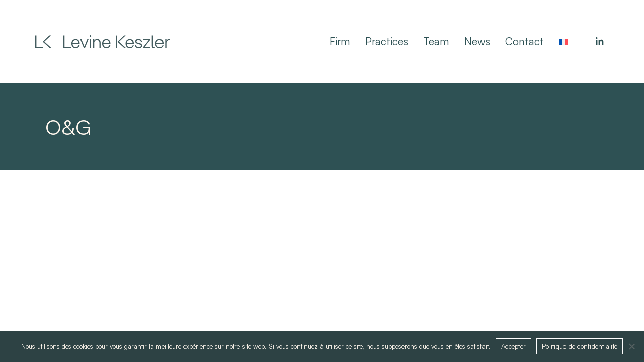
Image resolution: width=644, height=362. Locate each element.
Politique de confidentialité (580, 346)
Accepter (513, 346)
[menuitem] (563, 41)
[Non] (631, 346)
